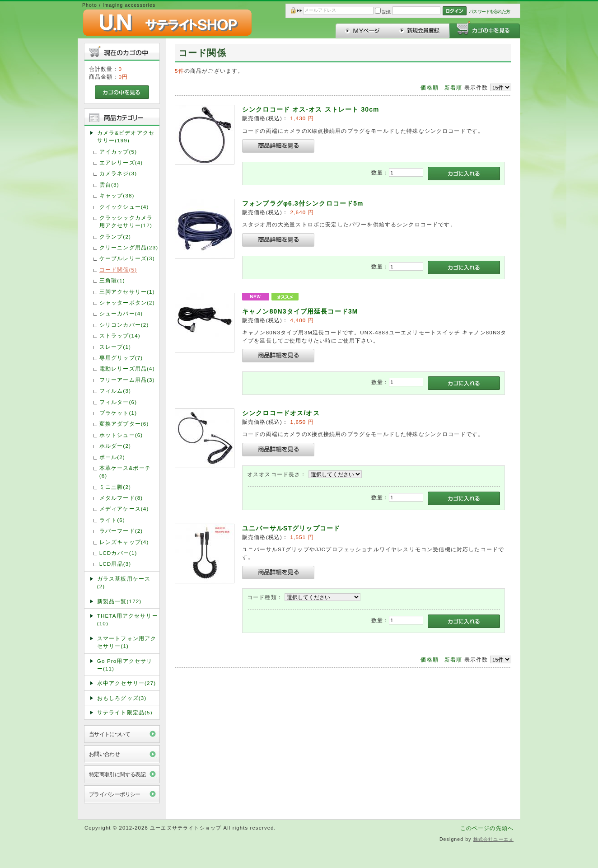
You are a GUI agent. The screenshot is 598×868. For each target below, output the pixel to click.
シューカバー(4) (121, 313)
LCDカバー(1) (118, 553)
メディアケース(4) (124, 509)
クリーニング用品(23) (129, 247)
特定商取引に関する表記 (117, 774)
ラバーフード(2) (121, 531)
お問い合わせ (105, 754)
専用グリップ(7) (121, 358)
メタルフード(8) (121, 498)
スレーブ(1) (115, 347)
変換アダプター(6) (124, 424)
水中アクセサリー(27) (127, 683)
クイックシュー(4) (124, 207)
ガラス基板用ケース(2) (124, 582)
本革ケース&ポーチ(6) (125, 472)
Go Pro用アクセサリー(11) (125, 665)
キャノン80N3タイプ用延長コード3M (300, 311)
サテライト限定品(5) (125, 712)
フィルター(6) (118, 402)
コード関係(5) (118, 270)
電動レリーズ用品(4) (127, 368)
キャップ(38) (117, 195)
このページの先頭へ (487, 828)
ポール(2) (112, 457)
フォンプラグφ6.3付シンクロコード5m (303, 203)
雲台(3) (109, 185)
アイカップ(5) (118, 152)
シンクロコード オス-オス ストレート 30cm (311, 109)
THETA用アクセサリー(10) (128, 619)
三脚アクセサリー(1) (127, 292)
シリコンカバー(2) (124, 325)
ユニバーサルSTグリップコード (291, 528)
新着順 (453, 87)
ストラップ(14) (120, 335)
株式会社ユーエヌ (493, 839)
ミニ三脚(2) (115, 487)
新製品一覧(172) (119, 601)
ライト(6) (112, 520)
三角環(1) (112, 280)
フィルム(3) (115, 391)
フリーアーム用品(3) (127, 380)
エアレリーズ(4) (121, 162)
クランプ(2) (115, 237)
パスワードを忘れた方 (489, 12)
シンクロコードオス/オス (281, 413)
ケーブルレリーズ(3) (127, 258)
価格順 (429, 87)
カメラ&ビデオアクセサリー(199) (126, 136)
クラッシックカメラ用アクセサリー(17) (126, 221)
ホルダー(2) (115, 446)
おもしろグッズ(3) (122, 698)
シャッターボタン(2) (127, 303)
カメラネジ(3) (118, 173)
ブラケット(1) (118, 413)
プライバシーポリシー (115, 794)
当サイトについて (110, 734)
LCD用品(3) (115, 564)
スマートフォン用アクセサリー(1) (127, 642)
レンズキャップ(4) (124, 542)
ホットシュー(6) (121, 435)
